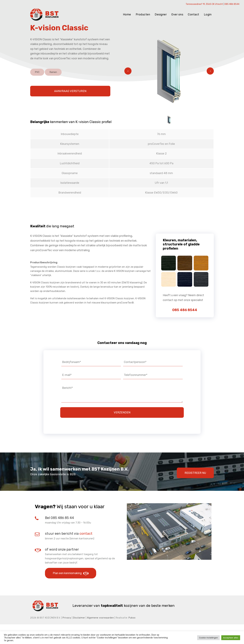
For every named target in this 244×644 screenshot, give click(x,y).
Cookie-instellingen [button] (208, 638)
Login (208, 14)
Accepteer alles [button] (231, 638)
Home (127, 14)
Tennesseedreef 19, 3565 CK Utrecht (204, 4)
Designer (161, 14)
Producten (143, 14)
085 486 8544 (232, 4)
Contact (194, 14)
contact (86, 553)
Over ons (177, 14)
